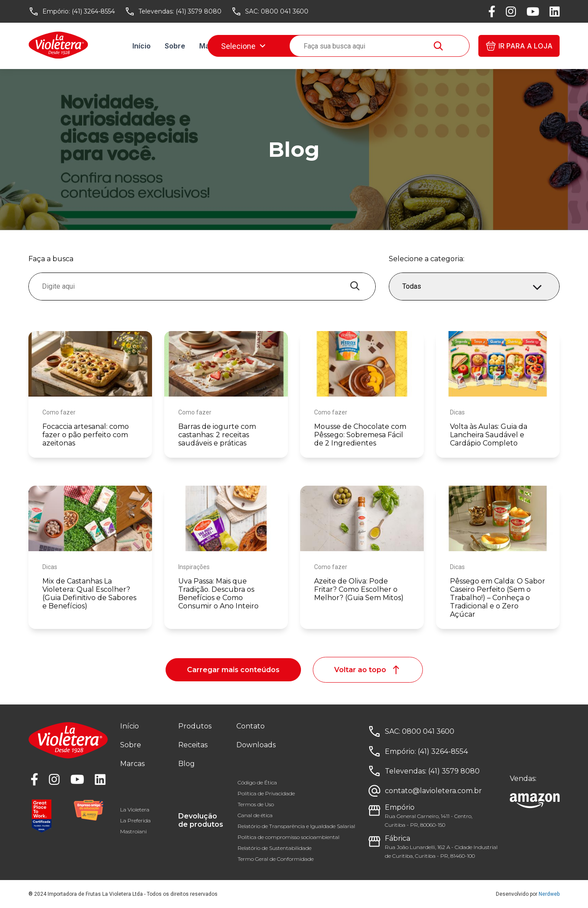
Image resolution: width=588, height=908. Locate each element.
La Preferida (135, 820)
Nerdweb (549, 894)
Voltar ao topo (368, 670)
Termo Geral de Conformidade (276, 859)
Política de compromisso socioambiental (289, 837)
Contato (251, 726)
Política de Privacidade (266, 793)
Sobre (175, 46)
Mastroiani (133, 831)
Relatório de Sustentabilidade (275, 848)
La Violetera (135, 810)
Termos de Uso (256, 804)
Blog (291, 46)
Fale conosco (336, 46)
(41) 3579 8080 (199, 11)
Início (142, 46)
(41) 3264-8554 (93, 11)
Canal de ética (255, 815)
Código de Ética (257, 782)
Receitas (254, 46)
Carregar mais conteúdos (233, 670)
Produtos (195, 726)
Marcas (212, 46)
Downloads (392, 46)
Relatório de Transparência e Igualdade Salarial (296, 826)
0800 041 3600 (285, 11)
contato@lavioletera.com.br (433, 791)
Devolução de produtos (201, 820)
